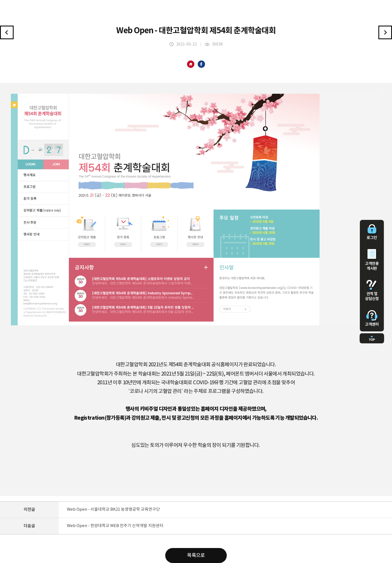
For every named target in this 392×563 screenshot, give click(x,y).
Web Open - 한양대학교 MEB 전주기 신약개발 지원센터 (115, 526)
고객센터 (372, 318)
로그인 (372, 232)
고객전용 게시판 (372, 260)
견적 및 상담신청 (372, 290)
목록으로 (196, 556)
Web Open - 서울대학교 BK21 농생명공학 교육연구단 (113, 509)
